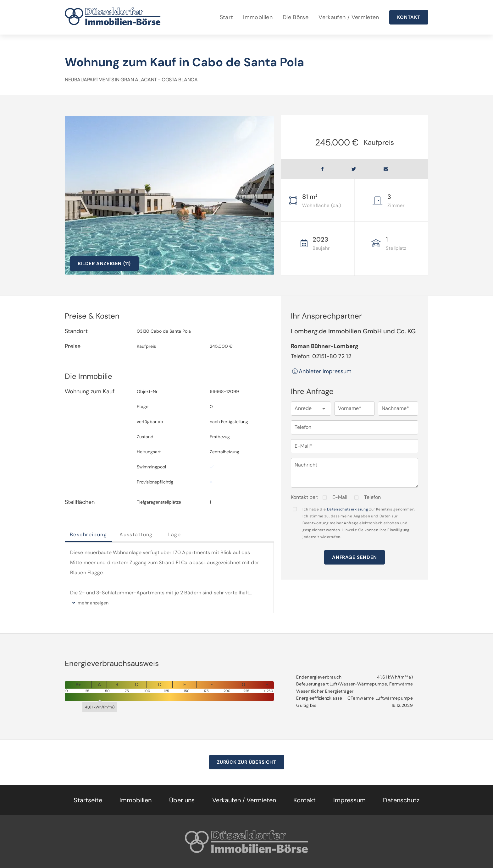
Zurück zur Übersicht (247, 762)
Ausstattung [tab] (136, 535)
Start (227, 17)
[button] (311, 409)
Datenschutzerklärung (348, 509)
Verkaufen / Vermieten (349, 17)
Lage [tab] (175, 535)
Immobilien (258, 17)
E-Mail (340, 497)
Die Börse (296, 17)
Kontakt (409, 17)
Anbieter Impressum (321, 371)
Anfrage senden (354, 557)
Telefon (372, 497)
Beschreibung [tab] (88, 535)
